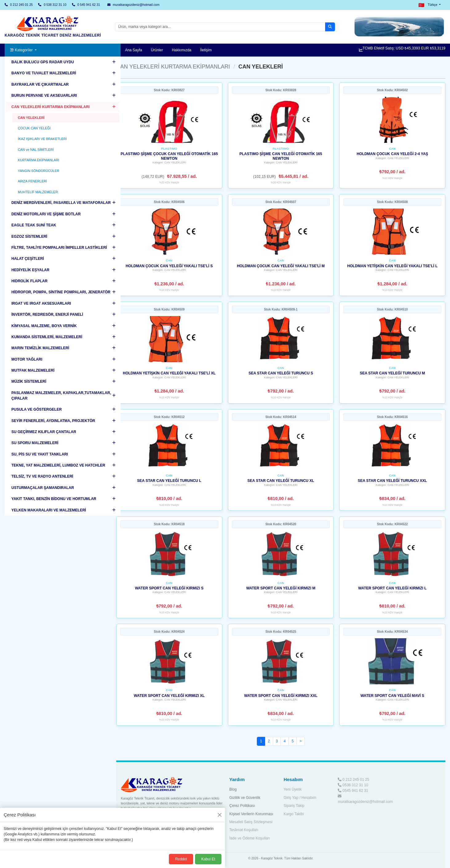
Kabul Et (208, 859)
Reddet (181, 859)
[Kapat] (220, 815)
